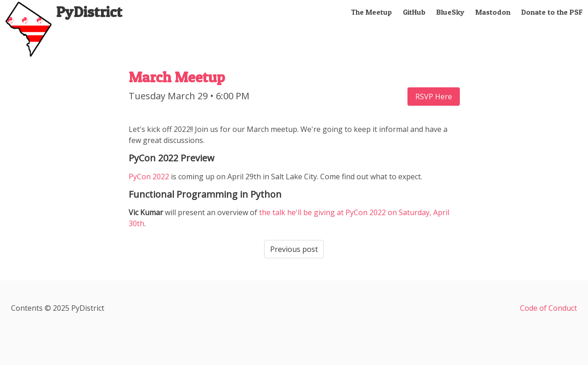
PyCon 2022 (149, 177)
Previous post (294, 249)
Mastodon (493, 12)
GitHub (414, 12)
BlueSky (450, 12)
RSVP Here (434, 97)
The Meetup (371, 12)
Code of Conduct (548, 308)
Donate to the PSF (552, 12)
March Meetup (177, 77)
